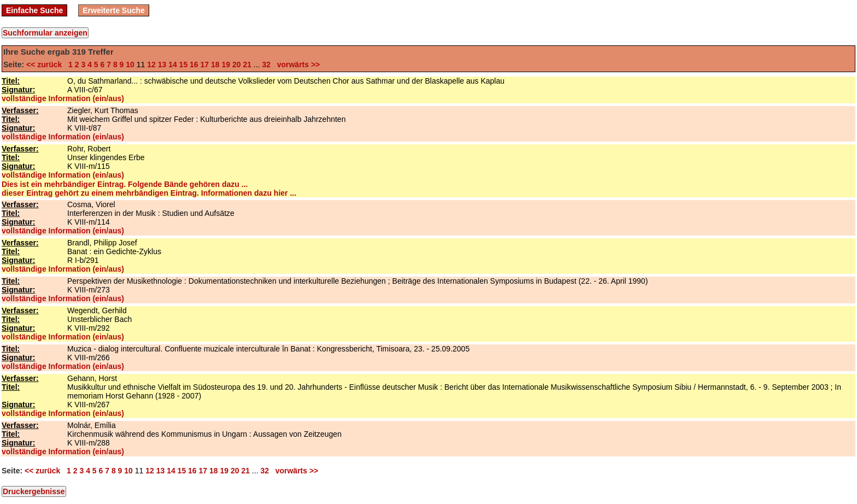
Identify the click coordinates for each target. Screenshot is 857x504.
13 (162, 65)
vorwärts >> (296, 65)
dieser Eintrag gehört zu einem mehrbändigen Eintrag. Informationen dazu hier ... (149, 193)
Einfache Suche (34, 10)
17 (205, 65)
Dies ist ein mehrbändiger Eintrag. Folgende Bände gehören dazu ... (125, 184)
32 (266, 65)
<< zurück (46, 65)
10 (130, 65)
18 (215, 65)
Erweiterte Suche (114, 10)
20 (237, 65)
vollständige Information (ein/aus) (63, 98)
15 (184, 65)
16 (194, 65)
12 (151, 65)
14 (173, 65)
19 (226, 65)
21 (247, 65)
